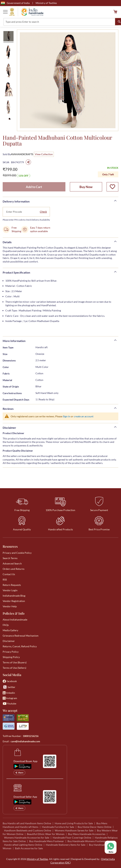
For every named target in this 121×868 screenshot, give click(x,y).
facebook (10, 681)
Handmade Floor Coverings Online (72, 838)
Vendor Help (10, 606)
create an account (84, 416)
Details (7, 242)
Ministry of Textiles (46, 3)
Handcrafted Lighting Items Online (23, 845)
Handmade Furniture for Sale (58, 827)
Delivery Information (16, 201)
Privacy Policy (11, 652)
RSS (5, 580)
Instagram (10, 698)
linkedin (9, 693)
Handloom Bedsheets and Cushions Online (28, 830)
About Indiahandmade (15, 620)
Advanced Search (12, 563)
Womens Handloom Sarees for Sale (74, 830)
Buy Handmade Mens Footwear (47, 841)
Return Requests (12, 585)
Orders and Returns (14, 569)
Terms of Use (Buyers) (15, 662)
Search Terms (10, 558)
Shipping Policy (11, 657)
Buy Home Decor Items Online (95, 827)
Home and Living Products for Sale (74, 823)
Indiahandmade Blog (14, 596)
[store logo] (26, 12)
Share (19, 773)
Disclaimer (9, 428)
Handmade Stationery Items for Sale (66, 845)
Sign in (67, 416)
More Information (14, 341)
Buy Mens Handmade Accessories (87, 834)
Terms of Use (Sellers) (14, 668)
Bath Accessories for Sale (29, 848)
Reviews (8, 409)
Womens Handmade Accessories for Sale (27, 838)
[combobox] (61, 22)
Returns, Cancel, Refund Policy (20, 646)
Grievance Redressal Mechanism (21, 636)
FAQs (6, 625)
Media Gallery (10, 630)
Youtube (9, 703)
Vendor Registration (14, 601)
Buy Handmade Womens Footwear (87, 841)
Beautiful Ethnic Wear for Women (46, 834)
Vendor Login (10, 590)
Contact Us (9, 574)
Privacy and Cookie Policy (17, 553)
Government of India (15, 3)
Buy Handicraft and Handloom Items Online (27, 823)
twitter (9, 687)
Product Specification (16, 272)
